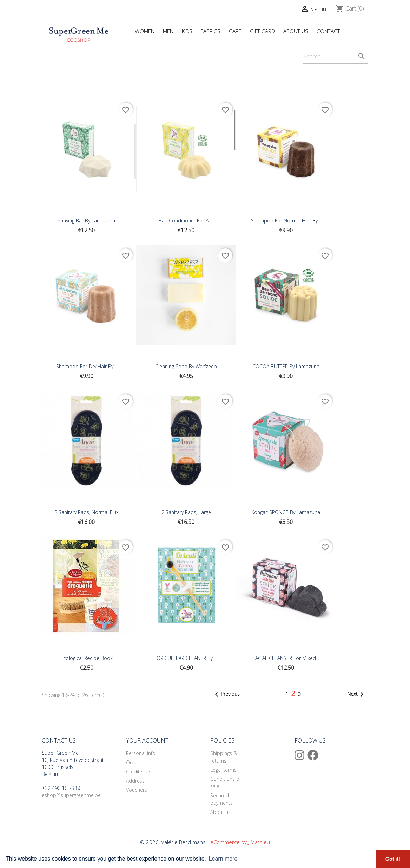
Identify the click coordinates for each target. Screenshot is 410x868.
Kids (187, 31)
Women (145, 31)
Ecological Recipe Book (87, 658)
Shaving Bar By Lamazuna (86, 221)
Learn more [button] (223, 859)
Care (235, 31)
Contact (328, 31)
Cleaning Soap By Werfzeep (186, 366)
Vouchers (137, 790)
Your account (147, 740)
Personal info (141, 753)
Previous (226, 694)
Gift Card (262, 31)
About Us (296, 31)
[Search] (336, 56)
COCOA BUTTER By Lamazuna (286, 366)
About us (220, 812)
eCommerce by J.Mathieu (240, 842)
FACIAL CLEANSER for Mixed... (286, 658)
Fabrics (211, 31)
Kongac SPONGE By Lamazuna (286, 512)
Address (135, 781)
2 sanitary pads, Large (186, 512)
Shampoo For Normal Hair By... (286, 221)
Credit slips (139, 772)
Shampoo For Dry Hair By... (86, 366)
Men (168, 31)
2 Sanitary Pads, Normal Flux (87, 512)
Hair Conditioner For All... (186, 221)
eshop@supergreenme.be (71, 795)
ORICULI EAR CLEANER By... (186, 658)
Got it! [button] (393, 859)
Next (357, 694)
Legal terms (223, 770)
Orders (134, 762)
